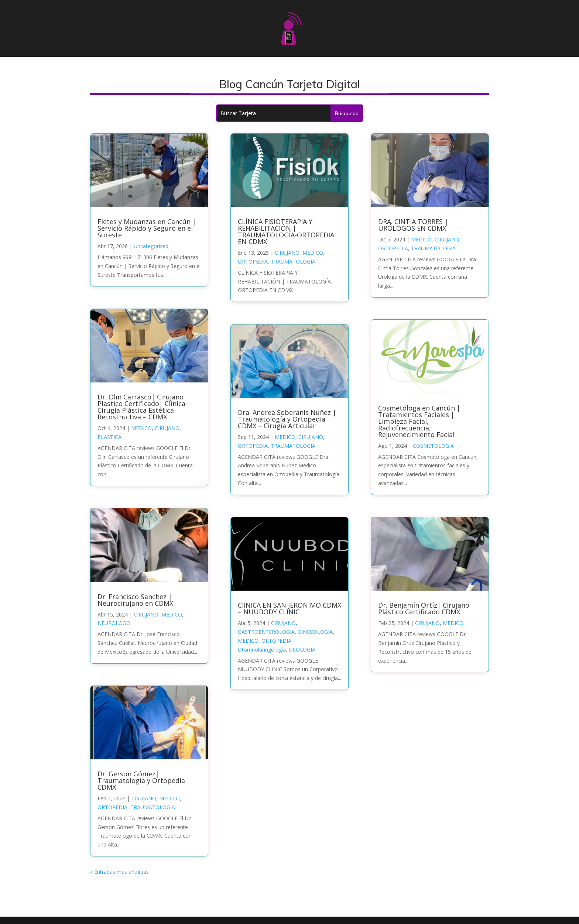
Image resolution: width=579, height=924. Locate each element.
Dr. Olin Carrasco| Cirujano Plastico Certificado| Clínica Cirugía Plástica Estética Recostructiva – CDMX (141, 407)
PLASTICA (109, 437)
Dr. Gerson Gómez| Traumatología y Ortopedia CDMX (141, 780)
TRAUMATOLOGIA (153, 807)
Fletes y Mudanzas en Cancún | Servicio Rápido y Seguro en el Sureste (147, 228)
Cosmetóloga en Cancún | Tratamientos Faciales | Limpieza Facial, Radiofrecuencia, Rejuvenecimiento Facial (419, 421)
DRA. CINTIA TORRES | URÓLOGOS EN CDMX (413, 225)
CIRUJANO (167, 428)
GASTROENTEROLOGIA (266, 632)
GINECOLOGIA (315, 632)
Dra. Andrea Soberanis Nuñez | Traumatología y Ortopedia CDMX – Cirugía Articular (287, 419)
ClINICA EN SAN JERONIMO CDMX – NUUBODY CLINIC (289, 608)
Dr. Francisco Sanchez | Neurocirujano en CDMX (135, 600)
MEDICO (141, 428)
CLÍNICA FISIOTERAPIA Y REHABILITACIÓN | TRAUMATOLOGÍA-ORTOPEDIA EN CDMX (286, 231)
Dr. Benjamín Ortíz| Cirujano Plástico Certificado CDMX (424, 608)
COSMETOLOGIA (433, 446)
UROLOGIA (302, 650)
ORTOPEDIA (112, 807)
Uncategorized (151, 246)
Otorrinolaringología (262, 650)
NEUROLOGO (114, 623)
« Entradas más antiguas (119, 872)
